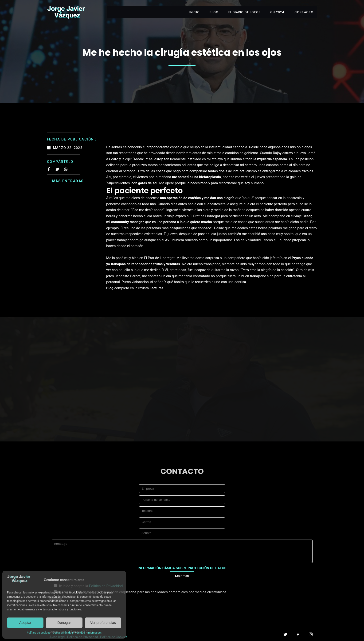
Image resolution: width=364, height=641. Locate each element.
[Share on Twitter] (57, 167)
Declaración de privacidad (69, 633)
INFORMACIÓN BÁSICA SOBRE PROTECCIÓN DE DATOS (182, 567)
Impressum (94, 633)
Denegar (64, 623)
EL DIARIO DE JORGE (243, 11)
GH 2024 (277, 11)
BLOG (212, 11)
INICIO (192, 11)
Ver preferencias (103, 623)
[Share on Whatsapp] (66, 167)
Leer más (182, 574)
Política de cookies (39, 633)
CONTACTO (304, 11)
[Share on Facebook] (49, 167)
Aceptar (25, 623)
